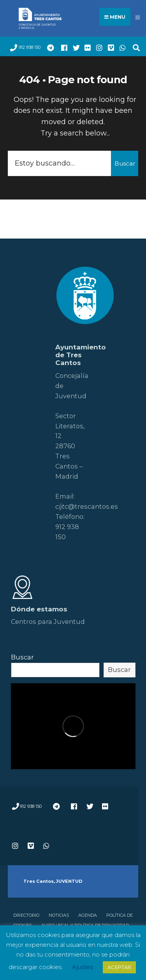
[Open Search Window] (134, 47)
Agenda (88, 915)
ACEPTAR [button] (119, 967)
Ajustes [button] (83, 967)
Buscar (125, 163)
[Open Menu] (138, 17)
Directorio (26, 915)
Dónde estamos (39, 609)
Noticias (59, 915)
